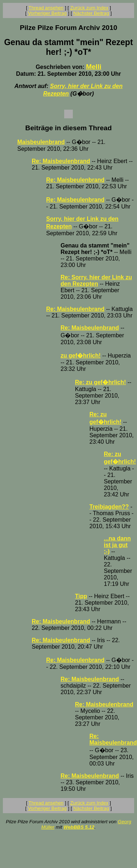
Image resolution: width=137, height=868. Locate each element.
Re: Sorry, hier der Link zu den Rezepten (96, 280)
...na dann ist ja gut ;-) (117, 545)
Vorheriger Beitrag (47, 13)
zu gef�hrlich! (81, 356)
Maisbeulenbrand (41, 142)
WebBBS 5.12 (79, 827)
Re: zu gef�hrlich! (100, 382)
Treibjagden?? (109, 507)
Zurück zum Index (89, 8)
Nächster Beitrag (91, 13)
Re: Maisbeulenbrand (61, 161)
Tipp (81, 596)
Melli (94, 67)
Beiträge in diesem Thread (68, 128)
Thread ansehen (46, 8)
